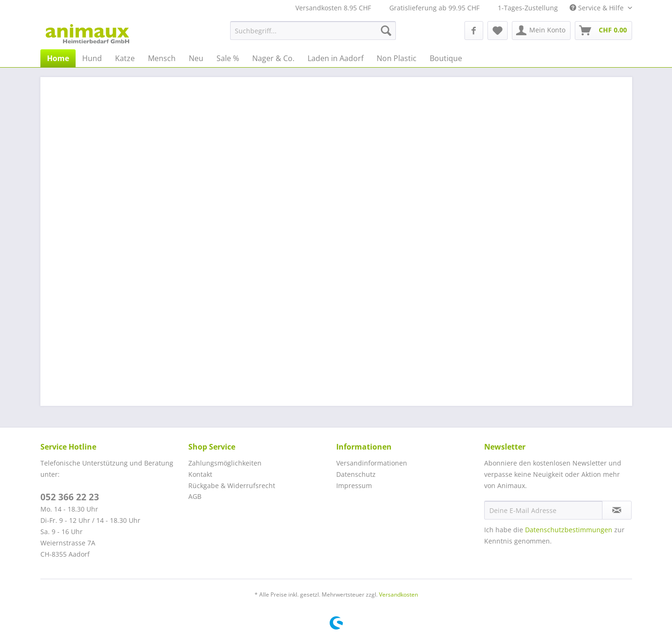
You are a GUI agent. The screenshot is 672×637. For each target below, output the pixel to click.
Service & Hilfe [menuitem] (598, 8)
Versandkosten (398, 594)
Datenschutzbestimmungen (569, 530)
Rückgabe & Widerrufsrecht (232, 486)
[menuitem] (313, 31)
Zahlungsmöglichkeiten (225, 463)
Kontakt (200, 474)
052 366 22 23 (70, 497)
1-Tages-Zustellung (528, 8)
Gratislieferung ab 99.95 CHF (434, 8)
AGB (195, 496)
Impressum (354, 486)
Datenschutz (356, 474)
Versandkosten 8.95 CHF (333, 8)
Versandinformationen (372, 463)
